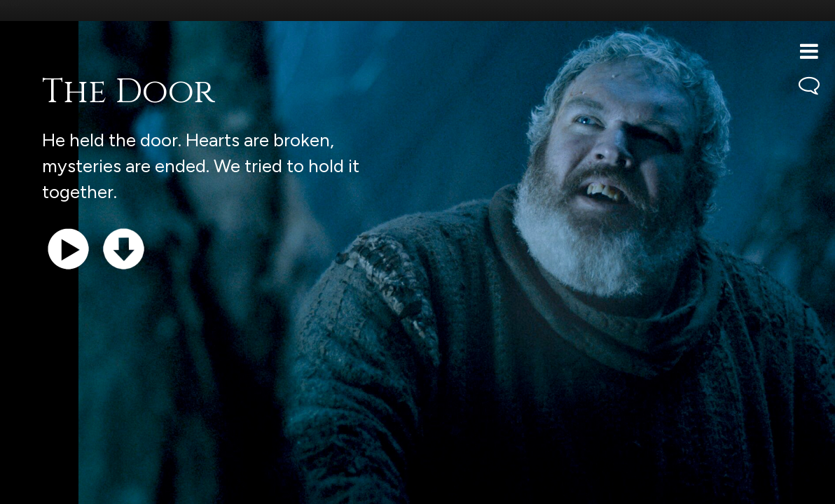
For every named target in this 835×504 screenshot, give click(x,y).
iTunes (188, 486)
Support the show (77, 486)
